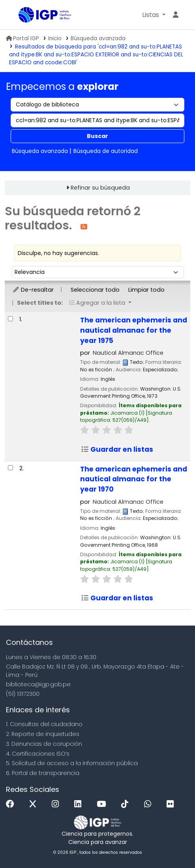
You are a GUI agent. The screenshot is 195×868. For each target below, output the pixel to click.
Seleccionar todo (95, 290)
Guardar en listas (117, 449)
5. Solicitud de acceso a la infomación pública (72, 763)
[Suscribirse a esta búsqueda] (84, 226)
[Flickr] (172, 804)
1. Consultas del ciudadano (44, 724)
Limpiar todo (146, 290)
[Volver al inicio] (171, 844)
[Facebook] (12, 804)
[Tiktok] (127, 804)
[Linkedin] (80, 804)
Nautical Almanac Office (128, 353)
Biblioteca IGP (21, 15)
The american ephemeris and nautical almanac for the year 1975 (134, 330)
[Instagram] (57, 804)
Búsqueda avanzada (98, 38)
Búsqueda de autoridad (106, 151)
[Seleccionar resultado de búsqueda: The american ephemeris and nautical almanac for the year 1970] (10, 468)
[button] (154, 15)
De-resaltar (33, 290)
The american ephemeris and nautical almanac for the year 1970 (134, 479)
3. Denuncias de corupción (44, 744)
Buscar (97, 136)
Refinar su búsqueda (100, 188)
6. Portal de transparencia (43, 773)
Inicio (55, 38)
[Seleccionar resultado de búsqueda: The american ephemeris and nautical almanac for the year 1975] (10, 319)
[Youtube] (103, 804)
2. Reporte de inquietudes (43, 734)
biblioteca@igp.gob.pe (38, 684)
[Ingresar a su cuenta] (176, 15)
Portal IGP (22, 38)
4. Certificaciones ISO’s (38, 754)
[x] (35, 804)
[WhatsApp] (150, 804)
